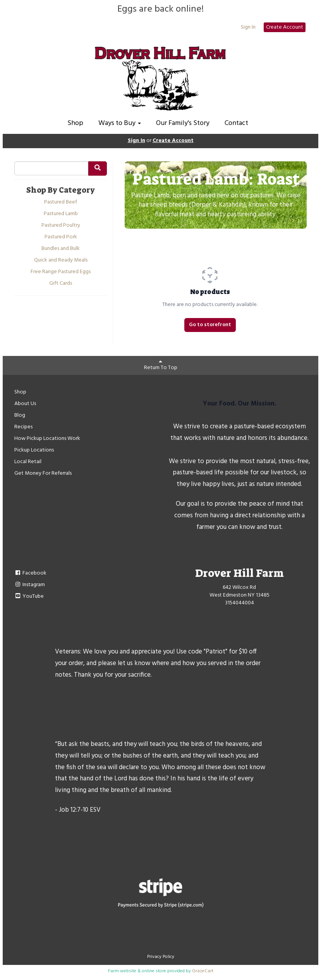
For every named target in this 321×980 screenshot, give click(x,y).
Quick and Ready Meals (61, 260)
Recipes (23, 427)
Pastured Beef (61, 202)
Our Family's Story (183, 123)
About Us (25, 404)
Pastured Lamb (61, 214)
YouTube (29, 596)
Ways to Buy (120, 123)
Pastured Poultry (61, 226)
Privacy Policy (161, 957)
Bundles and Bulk (61, 249)
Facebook (30, 573)
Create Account (285, 27)
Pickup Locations (34, 450)
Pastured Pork (61, 237)
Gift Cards (61, 284)
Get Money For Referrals (43, 473)
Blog (20, 415)
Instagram (30, 585)
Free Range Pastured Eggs (61, 272)
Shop (75, 123)
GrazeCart (203, 971)
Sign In (248, 27)
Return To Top (161, 365)
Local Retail (28, 462)
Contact (236, 123)
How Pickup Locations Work (47, 439)
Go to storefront (210, 325)
